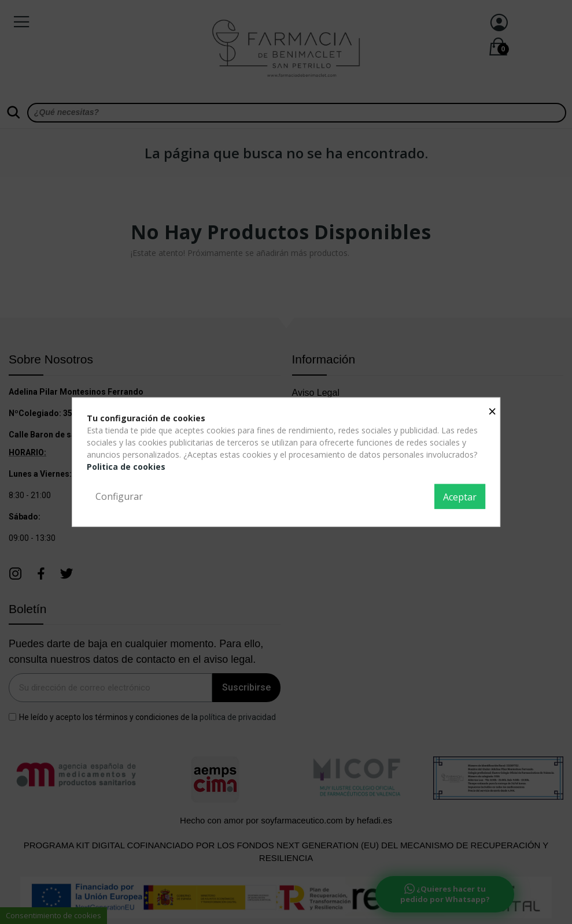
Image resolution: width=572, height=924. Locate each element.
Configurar (119, 496)
